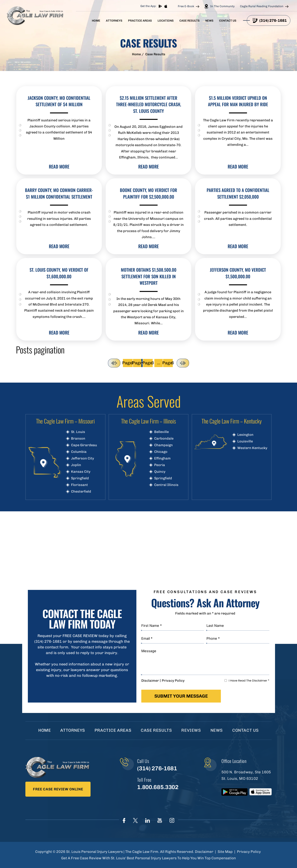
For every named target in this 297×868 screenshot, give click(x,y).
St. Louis (78, 432)
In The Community (222, 6)
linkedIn (148, 820)
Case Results (190, 21)
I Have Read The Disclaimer (249, 680)
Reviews (191, 730)
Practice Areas (140, 21)
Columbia (79, 452)
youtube (160, 820)
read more (59, 166)
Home (96, 21)
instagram (172, 820)
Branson (78, 438)
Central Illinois (166, 485)
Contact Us (228, 21)
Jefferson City (82, 458)
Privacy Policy (173, 681)
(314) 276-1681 (273, 20)
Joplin (76, 465)
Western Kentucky (252, 448)
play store (160, 6)
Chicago (161, 452)
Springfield (80, 478)
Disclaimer (150, 681)
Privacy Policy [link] (249, 852)
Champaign (163, 445)
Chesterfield (81, 491)
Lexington (245, 435)
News (209, 21)
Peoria (160, 465)
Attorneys (114, 21)
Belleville (161, 432)
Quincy (160, 472)
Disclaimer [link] (204, 852)
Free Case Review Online (58, 789)
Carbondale (164, 438)
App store (166, 6)
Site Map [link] (225, 852)
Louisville (245, 441)
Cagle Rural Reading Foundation (262, 6)
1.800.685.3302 (158, 787)
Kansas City (81, 472)
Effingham (162, 458)
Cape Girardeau (84, 445)
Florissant (79, 485)
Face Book (124, 820)
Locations (166, 21)
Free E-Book (186, 6)
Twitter (135, 820)
